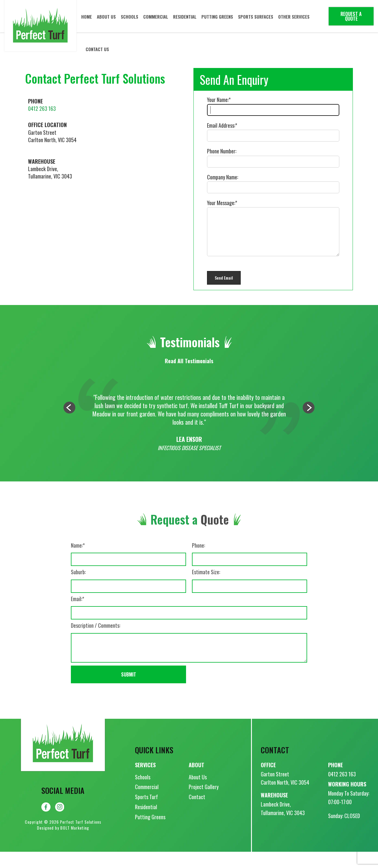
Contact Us (98, 49)
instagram (60, 823)
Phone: (198, 562)
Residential (185, 16)
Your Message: (221, 203)
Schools (130, 16)
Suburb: (78, 588)
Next (309, 424)
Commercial (156, 16)
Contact (197, 813)
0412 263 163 (42, 108)
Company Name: (223, 177)
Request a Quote (351, 16)
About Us (107, 16)
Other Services (294, 16)
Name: (77, 562)
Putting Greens (217, 16)
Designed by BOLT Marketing (63, 844)
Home (87, 16)
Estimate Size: (206, 588)
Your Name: (218, 100)
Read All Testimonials (189, 377)
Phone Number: (222, 151)
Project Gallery (204, 803)
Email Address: (221, 125)
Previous (69, 424)
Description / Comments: (96, 642)
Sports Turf (146, 813)
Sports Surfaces (256, 16)
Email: (76, 615)
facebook (46, 823)
